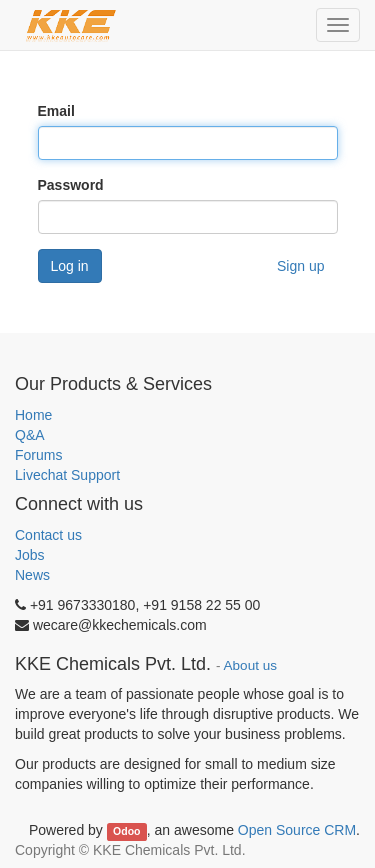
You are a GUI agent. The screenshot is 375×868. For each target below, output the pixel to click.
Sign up (300, 266)
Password (71, 185)
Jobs (30, 555)
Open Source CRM (297, 830)
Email (56, 111)
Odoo (126, 831)
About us (250, 665)
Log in (70, 266)
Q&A (30, 435)
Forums (38, 455)
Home (33, 415)
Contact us (48, 535)
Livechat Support (67, 475)
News (32, 575)
